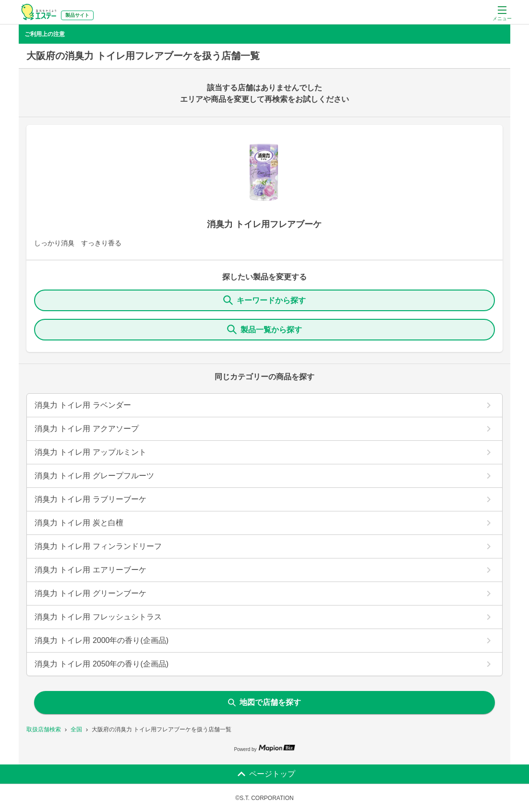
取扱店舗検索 (44, 729)
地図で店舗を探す (264, 702)
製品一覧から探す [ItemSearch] (264, 329)
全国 (76, 729)
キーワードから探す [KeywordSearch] (264, 300)
